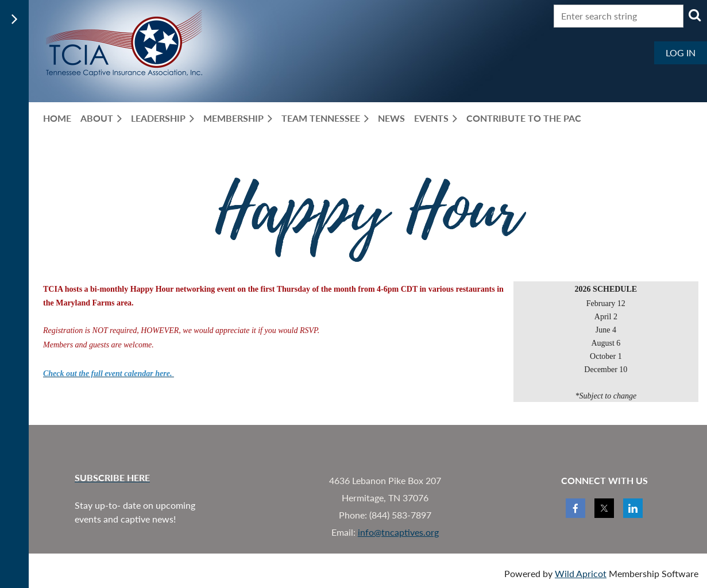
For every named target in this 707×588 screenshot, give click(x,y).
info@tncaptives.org (398, 532)
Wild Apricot (581, 573)
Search (694, 15)
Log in (681, 53)
